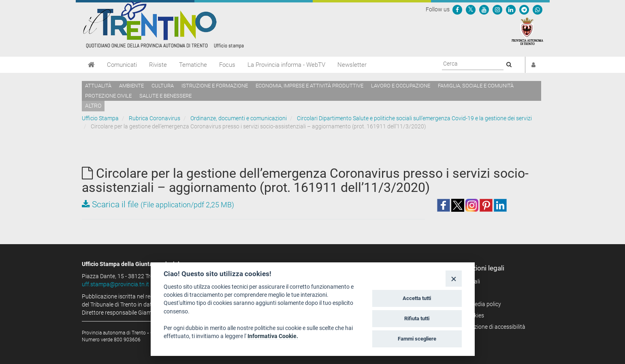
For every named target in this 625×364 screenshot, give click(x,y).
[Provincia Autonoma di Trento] (527, 31)
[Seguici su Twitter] (471, 9)
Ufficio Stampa (100, 118)
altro (93, 106)
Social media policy (477, 304)
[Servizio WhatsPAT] (538, 9)
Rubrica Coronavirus (155, 118)
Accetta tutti (417, 298)
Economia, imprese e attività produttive (309, 86)
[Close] (453, 278)
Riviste (158, 65)
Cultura (163, 86)
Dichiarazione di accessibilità (490, 327)
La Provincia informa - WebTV (286, 65)
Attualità (98, 86)
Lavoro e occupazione (401, 86)
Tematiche (193, 65)
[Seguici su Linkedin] (511, 9)
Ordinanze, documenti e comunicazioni (239, 118)
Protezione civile (108, 96)
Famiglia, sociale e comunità (476, 86)
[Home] (91, 65)
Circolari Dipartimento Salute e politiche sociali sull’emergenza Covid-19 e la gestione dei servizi (414, 118)
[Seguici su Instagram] (497, 9)
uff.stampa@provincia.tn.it (115, 284)
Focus (227, 65)
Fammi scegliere (417, 339)
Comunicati (122, 65)
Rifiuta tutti (417, 318)
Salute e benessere (165, 96)
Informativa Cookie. (273, 336)
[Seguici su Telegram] (524, 9)
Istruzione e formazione (215, 86)
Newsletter (352, 65)
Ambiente (131, 86)
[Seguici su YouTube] (484, 9)
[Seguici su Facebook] (457, 9)
